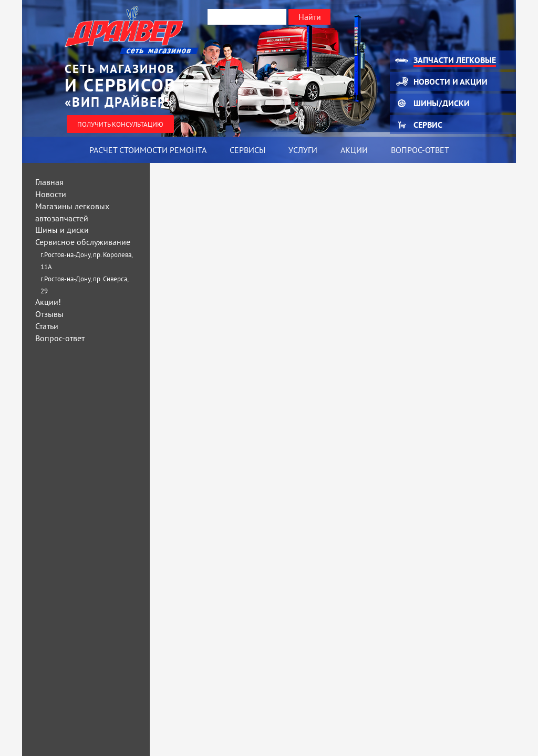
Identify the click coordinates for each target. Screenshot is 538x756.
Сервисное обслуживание (83, 242)
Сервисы (247, 150)
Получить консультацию (120, 124)
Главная (49, 182)
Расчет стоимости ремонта (148, 150)
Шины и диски (62, 230)
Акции (354, 150)
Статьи (47, 326)
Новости (51, 194)
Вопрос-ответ (420, 150)
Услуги (303, 150)
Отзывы (49, 314)
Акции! (48, 302)
